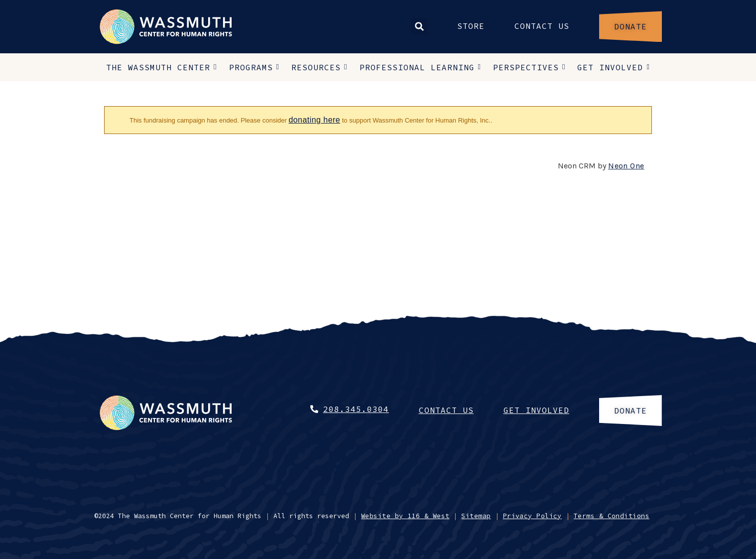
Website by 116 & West (405, 516)
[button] (419, 26)
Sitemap (476, 516)
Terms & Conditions (612, 516)
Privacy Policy (532, 516)
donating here (314, 120)
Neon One (626, 166)
